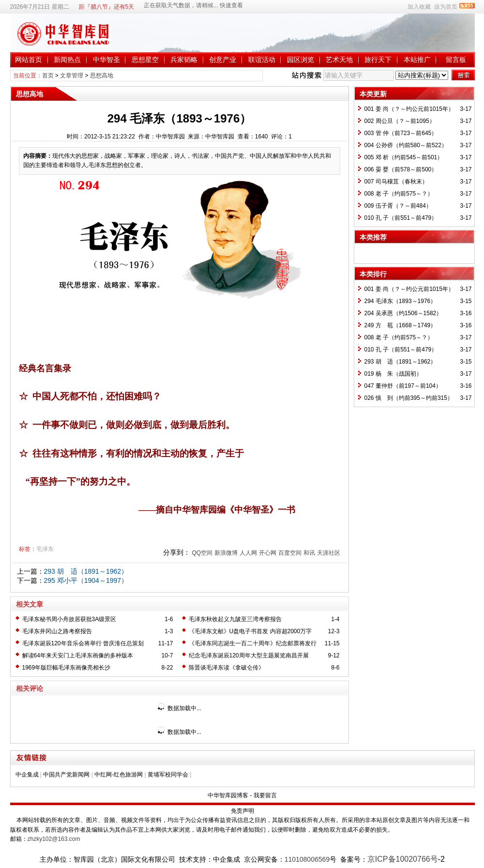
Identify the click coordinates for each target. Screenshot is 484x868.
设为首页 (446, 7)
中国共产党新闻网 (66, 775)
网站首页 (29, 60)
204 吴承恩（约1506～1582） (403, 313)
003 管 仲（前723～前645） (401, 133)
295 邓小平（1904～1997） (86, 580)
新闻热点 (67, 60)
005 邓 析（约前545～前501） (404, 157)
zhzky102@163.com (54, 839)
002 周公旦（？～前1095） (400, 121)
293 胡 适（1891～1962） (86, 571)
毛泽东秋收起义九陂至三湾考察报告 (235, 619)
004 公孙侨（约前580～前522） (406, 145)
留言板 (456, 60)
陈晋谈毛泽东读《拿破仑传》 (227, 668)
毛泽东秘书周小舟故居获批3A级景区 (69, 619)
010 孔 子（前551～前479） (401, 218)
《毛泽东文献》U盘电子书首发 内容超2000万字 (250, 631)
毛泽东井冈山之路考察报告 (57, 631)
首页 (48, 76)
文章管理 (72, 76)
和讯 (309, 553)
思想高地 (102, 76)
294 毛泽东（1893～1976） (401, 301)
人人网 (248, 553)
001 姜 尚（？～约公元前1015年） (409, 109)
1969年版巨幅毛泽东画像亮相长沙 (67, 668)
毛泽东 (45, 549)
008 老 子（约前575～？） (399, 194)
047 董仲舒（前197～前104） (403, 386)
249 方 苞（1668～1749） (401, 325)
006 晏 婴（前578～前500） (401, 169)
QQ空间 (202, 553)
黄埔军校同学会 (168, 775)
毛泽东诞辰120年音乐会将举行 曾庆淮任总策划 (83, 643)
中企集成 (27, 775)
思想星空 (145, 60)
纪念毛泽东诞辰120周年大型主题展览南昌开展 (249, 655)
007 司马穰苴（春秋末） (396, 182)
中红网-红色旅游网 (119, 775)
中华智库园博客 (228, 795)
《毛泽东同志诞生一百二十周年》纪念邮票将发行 (253, 643)
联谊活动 (262, 60)
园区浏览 (301, 60)
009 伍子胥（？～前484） (398, 206)
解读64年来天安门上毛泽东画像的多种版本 (78, 655)
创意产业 (223, 60)
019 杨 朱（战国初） (393, 374)
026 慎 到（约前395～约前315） (409, 398)
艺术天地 (339, 60)
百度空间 (290, 553)
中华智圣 (106, 60)
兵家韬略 (184, 60)
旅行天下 (378, 60)
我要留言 (265, 795)
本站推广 (417, 60)
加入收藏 (419, 7)
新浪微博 (226, 553)
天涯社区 (329, 553)
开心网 (268, 553)
